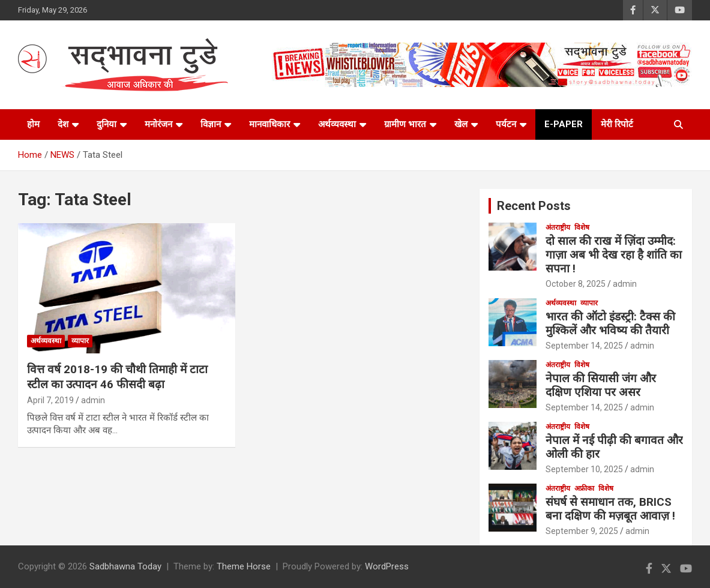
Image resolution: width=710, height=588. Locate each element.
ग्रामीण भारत (405, 124)
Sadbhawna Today (125, 566)
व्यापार (80, 341)
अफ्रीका (584, 488)
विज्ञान (211, 124)
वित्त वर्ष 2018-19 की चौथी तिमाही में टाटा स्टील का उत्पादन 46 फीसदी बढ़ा (117, 377)
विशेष (582, 227)
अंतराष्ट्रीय (558, 227)
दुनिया (107, 124)
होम (33, 124)
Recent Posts (534, 206)
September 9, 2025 (582, 531)
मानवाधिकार (269, 124)
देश (63, 124)
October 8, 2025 (576, 284)
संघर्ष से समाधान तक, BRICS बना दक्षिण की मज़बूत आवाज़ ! (612, 509)
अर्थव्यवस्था (337, 124)
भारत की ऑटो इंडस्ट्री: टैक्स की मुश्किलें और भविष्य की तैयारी (610, 323)
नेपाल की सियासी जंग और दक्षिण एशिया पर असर (601, 385)
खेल (461, 124)
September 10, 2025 (584, 469)
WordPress (387, 566)
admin (93, 400)
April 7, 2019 (50, 400)
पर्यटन (506, 124)
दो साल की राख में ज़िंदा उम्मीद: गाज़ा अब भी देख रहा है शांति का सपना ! (614, 255)
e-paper (564, 124)
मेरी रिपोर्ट (617, 124)
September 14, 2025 (584, 346)
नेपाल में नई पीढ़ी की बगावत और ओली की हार (614, 447)
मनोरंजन (158, 124)
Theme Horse (244, 566)
